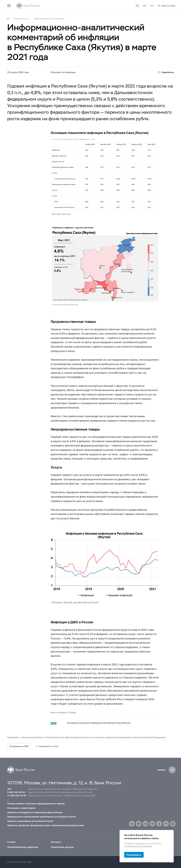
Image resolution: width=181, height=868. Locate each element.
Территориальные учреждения (49, 19)
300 (9, 789)
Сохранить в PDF (19, 746)
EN (152, 6)
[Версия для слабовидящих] (145, 6)
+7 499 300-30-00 (17, 795)
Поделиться (168, 72)
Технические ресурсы (62, 847)
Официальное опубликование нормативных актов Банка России (41, 817)
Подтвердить (134, 855)
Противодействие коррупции (23, 847)
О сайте (11, 842)
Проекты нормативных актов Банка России (30, 821)
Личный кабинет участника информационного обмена (36, 803)
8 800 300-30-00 (16, 792)
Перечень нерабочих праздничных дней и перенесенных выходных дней (46, 825)
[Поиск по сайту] (166, 6)
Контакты (56, 842)
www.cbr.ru (142, 843)
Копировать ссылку (49, 746)
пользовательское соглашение (138, 846)
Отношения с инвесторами (21, 808)
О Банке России (21, 19)
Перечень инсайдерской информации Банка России (35, 812)
